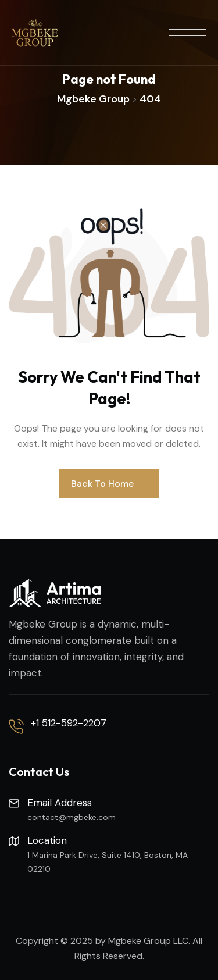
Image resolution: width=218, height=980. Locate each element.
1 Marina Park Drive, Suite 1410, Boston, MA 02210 (108, 862)
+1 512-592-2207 (69, 723)
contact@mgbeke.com (72, 817)
